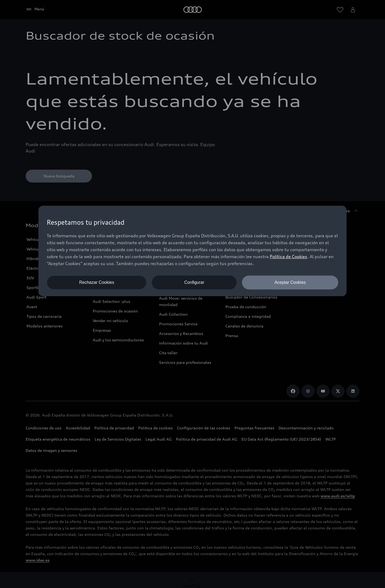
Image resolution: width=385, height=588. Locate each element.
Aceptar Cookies (290, 282)
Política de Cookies (288, 257)
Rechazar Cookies (97, 282)
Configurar (194, 282)
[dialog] (192, 251)
